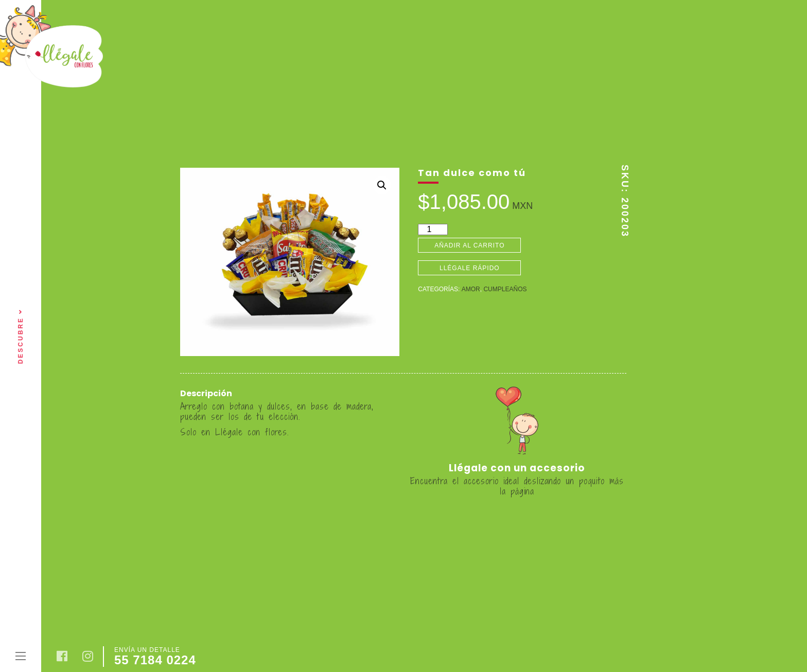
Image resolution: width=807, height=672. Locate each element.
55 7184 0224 (155, 660)
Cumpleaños (505, 289)
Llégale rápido (470, 268)
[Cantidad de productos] (433, 229)
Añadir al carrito (469, 245)
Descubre (21, 336)
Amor (471, 289)
